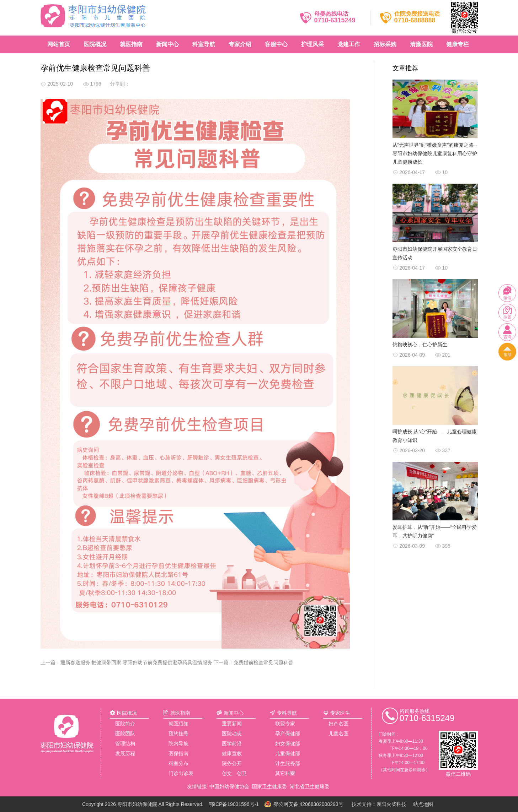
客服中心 (276, 44)
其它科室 (285, 773)
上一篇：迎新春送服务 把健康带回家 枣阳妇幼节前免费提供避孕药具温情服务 (127, 662)
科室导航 (204, 44)
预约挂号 (178, 733)
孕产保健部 (288, 733)
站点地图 (423, 804)
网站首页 (59, 44)
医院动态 (232, 733)
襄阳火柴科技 (391, 804)
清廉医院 (421, 44)
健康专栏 (458, 44)
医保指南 (178, 753)
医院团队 (125, 733)
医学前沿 (232, 743)
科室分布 (178, 763)
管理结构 (125, 743)
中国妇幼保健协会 (229, 786)
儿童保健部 (288, 753)
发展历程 (125, 753)
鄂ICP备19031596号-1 (234, 804)
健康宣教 (232, 753)
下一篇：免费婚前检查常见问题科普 (253, 662)
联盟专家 (285, 724)
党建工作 (349, 44)
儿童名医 (338, 733)
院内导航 (178, 743)
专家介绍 (240, 44)
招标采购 (385, 44)
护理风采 (313, 44)
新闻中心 (167, 44)
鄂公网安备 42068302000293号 (308, 804)
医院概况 (95, 44)
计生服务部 (288, 763)
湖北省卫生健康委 (310, 786)
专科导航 (287, 713)
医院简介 (125, 724)
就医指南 (131, 44)
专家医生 (340, 713)
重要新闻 (232, 724)
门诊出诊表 (181, 773)
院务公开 (232, 763)
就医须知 (178, 724)
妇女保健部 (288, 743)
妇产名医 (338, 724)
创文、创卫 (234, 773)
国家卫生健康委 (269, 786)
